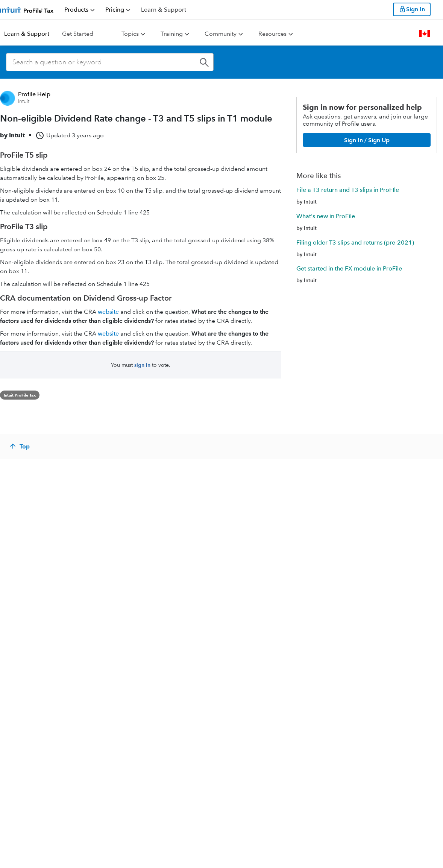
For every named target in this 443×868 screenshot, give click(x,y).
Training (172, 34)
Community (221, 34)
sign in (142, 365)
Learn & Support (27, 34)
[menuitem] (80, 10)
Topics (130, 34)
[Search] (110, 62)
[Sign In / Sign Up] (367, 140)
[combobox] (110, 62)
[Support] (164, 10)
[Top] (21, 446)
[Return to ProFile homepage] (27, 9)
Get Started (78, 34)
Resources (272, 34)
